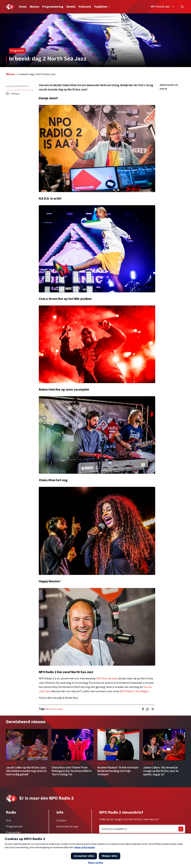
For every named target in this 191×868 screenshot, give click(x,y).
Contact (61, 821)
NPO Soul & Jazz (163, 7)
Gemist (71, 7)
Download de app (67, 827)
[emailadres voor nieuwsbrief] (142, 829)
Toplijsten (102, 7)
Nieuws (34, 7)
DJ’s (9, 821)
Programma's (14, 827)
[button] (182, 7)
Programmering (53, 7)
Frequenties (13, 833)
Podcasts (85, 7)
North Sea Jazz (54, 709)
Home (23, 7)
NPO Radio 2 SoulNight (134, 691)
